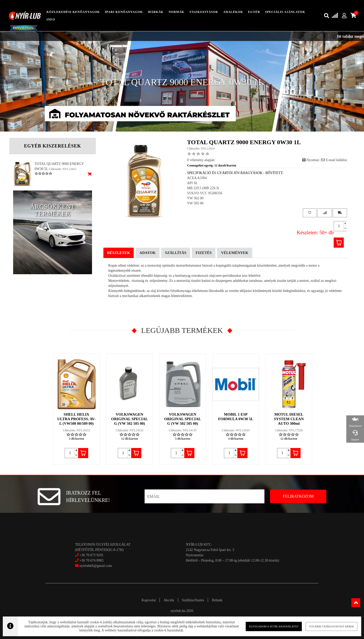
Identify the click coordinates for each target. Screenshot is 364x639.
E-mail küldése (334, 160)
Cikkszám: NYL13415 (63, 169)
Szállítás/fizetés (193, 600)
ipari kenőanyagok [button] (124, 12)
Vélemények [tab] (235, 253)
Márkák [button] (156, 12)
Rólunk (217, 600)
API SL (192, 183)
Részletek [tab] (119, 253)
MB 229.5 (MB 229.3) (203, 188)
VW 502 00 (195, 198)
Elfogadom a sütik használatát (270, 626)
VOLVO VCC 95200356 (205, 193)
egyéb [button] (254, 12)
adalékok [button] (233, 12)
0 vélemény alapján (201, 160)
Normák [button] (176, 12)
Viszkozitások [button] (204, 12)
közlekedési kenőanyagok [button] (73, 12)
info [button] (51, 19)
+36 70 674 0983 (91, 560)
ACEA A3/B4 (197, 178)
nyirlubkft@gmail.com (94, 566)
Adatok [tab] (147, 253)
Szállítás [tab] (176, 253)
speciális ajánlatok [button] (285, 12)
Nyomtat (311, 160)
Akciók (169, 600)
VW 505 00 (195, 203)
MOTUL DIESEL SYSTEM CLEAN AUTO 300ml (289, 419)
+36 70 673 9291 (91, 555)
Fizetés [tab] (204, 253)
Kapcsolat (149, 600)
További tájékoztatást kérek (326, 626)
